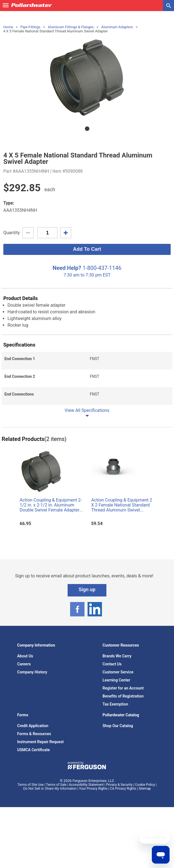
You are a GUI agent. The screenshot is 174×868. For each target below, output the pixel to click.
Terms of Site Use (30, 785)
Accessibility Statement (86, 785)
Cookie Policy (145, 785)
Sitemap (145, 789)
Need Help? (67, 268)
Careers (24, 664)
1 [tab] (87, 129)
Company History (32, 672)
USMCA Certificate (34, 750)
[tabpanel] (87, 77)
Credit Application (33, 726)
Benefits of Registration (123, 696)
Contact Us (112, 664)
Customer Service (118, 672)
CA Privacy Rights (123, 789)
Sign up (87, 589)
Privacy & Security (119, 785)
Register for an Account (123, 688)
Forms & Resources (34, 734)
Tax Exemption (115, 704)
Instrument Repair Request (40, 742)
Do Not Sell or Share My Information (50, 789)
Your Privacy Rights (93, 789)
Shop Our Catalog (118, 726)
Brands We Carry (117, 656)
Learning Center (116, 680)
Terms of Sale (56, 785)
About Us (25, 656)
